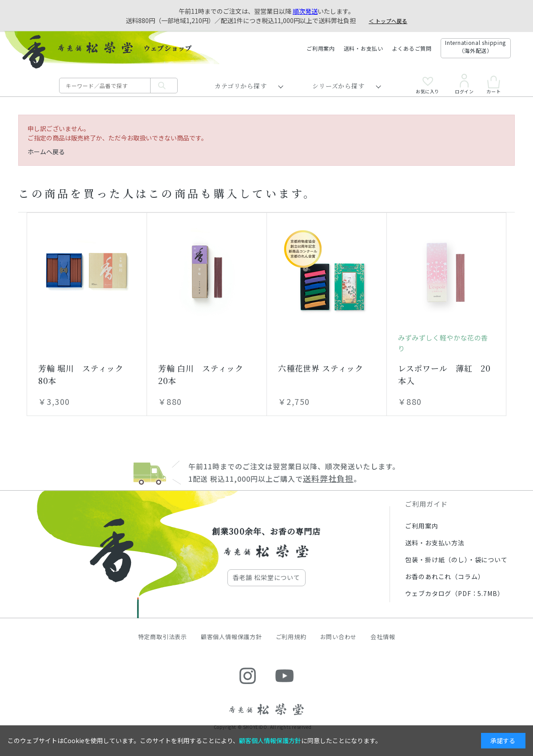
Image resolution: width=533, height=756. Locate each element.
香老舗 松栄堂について (266, 577)
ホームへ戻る (46, 152)
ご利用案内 (321, 48)
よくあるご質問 (412, 48)
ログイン (464, 84)
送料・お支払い (364, 48)
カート (493, 85)
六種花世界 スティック (321, 368)
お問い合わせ (339, 637)
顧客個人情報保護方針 (231, 637)
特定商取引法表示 (163, 637)
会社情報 (383, 637)
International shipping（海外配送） (475, 46)
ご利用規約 (291, 637)
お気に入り (428, 85)
